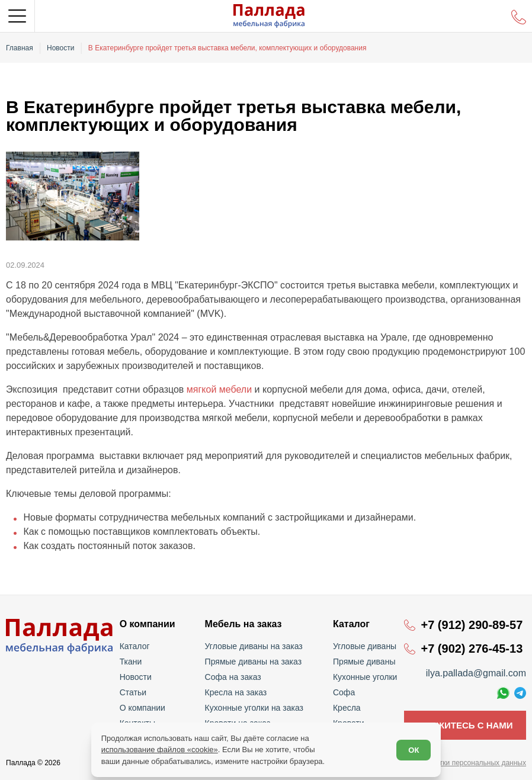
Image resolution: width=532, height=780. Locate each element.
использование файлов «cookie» (160, 749)
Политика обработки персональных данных (454, 763)
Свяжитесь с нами (465, 725)
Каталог (135, 646)
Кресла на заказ (236, 692)
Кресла (347, 708)
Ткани (131, 662)
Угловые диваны (365, 646)
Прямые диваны (364, 662)
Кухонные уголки (365, 677)
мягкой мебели (219, 389)
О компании (142, 708)
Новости (136, 677)
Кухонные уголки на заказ (254, 708)
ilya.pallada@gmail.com (476, 673)
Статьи (133, 692)
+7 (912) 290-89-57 (472, 625)
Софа (344, 692)
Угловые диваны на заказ (254, 646)
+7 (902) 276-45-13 (472, 649)
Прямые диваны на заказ (253, 662)
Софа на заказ (233, 677)
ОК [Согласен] (414, 750)
